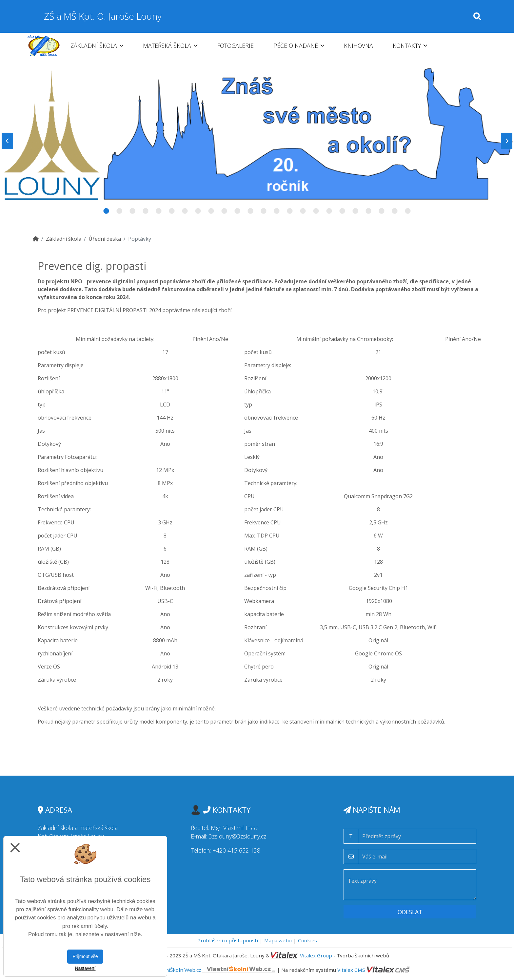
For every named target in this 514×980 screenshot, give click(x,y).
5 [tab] (159, 211)
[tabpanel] (257, 141)
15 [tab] (290, 211)
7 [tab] (185, 211)
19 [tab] (342, 211)
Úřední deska (105, 239)
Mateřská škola (170, 46)
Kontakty (410, 46)
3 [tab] (132, 211)
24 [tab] (408, 211)
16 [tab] (303, 211)
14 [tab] (277, 211)
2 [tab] (119, 211)
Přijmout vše (85, 956)
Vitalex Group (316, 955)
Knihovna (358, 46)
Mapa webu (278, 940)
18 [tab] (329, 211)
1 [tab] (106, 211)
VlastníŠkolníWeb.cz (215, 970)
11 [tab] (237, 211)
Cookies (307, 940)
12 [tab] (250, 211)
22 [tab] (382, 211)
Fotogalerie (235, 46)
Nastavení (85, 968)
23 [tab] (395, 211)
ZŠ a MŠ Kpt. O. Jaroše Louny (103, 16)
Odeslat (410, 912)
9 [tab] (211, 211)
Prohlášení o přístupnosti (228, 940)
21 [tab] (368, 211)
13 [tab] (264, 211)
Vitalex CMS (351, 970)
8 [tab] (198, 211)
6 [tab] (172, 211)
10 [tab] (224, 211)
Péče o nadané (299, 46)
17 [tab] (316, 211)
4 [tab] (146, 211)
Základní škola (97, 46)
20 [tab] (355, 211)
